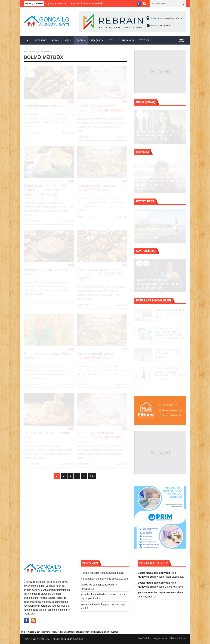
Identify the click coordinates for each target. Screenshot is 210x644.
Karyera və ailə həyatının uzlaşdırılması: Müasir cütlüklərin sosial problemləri (160, 284)
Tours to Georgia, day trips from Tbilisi (38, 632)
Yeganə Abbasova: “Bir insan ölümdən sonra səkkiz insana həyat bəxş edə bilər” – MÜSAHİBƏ (157, 183)
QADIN (80, 40)
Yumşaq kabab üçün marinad (48, 106)
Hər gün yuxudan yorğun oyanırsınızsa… (53, 3)
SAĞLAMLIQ (128, 40)
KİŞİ (67, 40)
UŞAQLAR (96, 40)
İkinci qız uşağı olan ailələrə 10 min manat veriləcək (168, 353)
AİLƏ (54, 40)
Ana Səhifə (29, 51)
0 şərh (68, 133)
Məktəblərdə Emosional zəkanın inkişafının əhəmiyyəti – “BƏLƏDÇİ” (170, 372)
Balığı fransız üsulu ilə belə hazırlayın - (100, 274)
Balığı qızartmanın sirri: (46, 190)
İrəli (92, 476)
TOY (111, 40)
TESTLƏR (144, 40)
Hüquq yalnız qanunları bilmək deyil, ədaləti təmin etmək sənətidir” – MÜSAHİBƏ (158, 135)
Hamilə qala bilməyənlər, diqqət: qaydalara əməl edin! (170, 313)
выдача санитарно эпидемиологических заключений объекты (88, 632)
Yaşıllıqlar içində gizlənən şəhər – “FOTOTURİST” (159, 236)
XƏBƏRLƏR (40, 40)
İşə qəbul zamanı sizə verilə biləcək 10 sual (100, 3)
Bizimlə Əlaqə (177, 638)
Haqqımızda (160, 638)
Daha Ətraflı (31, 133)
